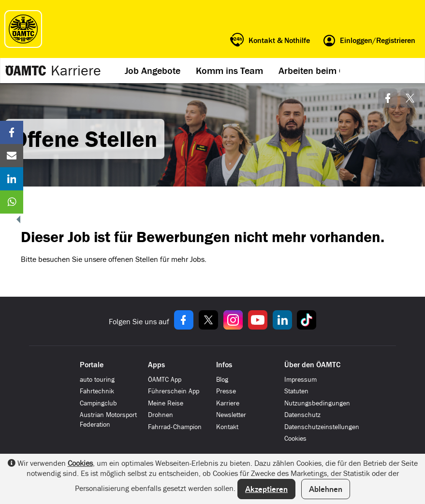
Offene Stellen (85, 139)
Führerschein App (174, 391)
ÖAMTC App (165, 380)
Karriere (76, 71)
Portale (92, 365)
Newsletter (231, 415)
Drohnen (161, 415)
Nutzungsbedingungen (317, 403)
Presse (226, 391)
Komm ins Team (229, 71)
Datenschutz (302, 415)
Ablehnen (326, 489)
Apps (156, 365)
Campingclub (98, 403)
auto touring (97, 380)
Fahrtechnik (97, 391)
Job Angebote (153, 71)
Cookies (295, 439)
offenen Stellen (133, 259)
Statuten (296, 391)
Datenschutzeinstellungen (322, 427)
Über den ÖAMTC (312, 365)
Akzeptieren (266, 489)
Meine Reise (166, 403)
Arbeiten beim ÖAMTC (324, 71)
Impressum (300, 380)
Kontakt (227, 427)
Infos (224, 365)
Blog (222, 380)
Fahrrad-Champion (175, 427)
